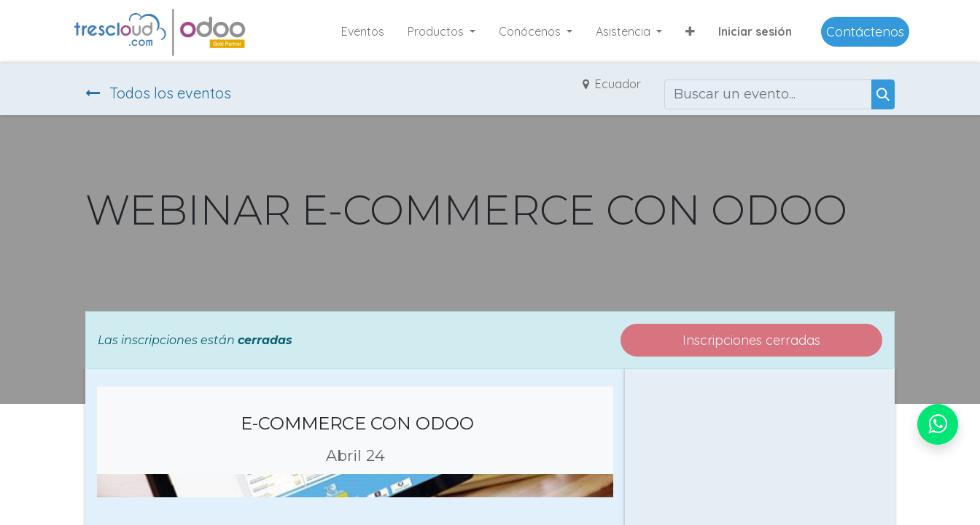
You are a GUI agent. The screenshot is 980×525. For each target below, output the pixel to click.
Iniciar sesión (755, 31)
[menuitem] (363, 31)
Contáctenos (865, 32)
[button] (690, 31)
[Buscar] (883, 94)
